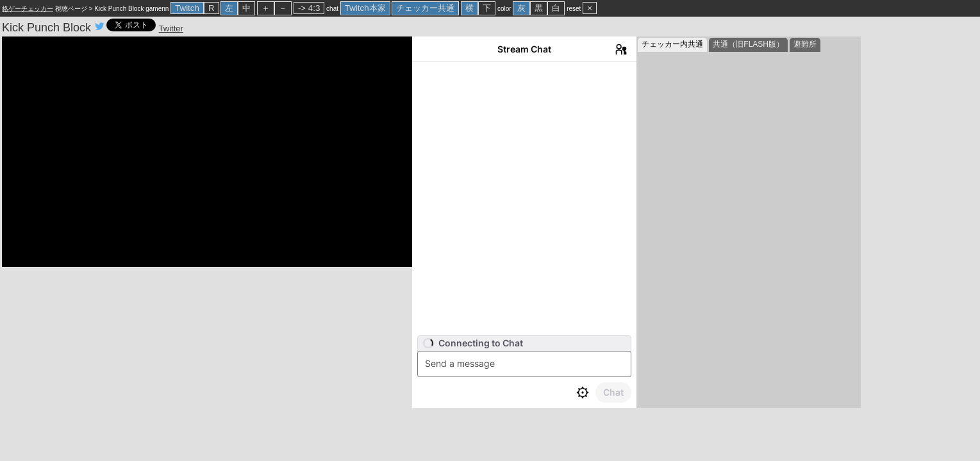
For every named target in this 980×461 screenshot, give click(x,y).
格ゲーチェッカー (28, 9)
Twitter (171, 28)
